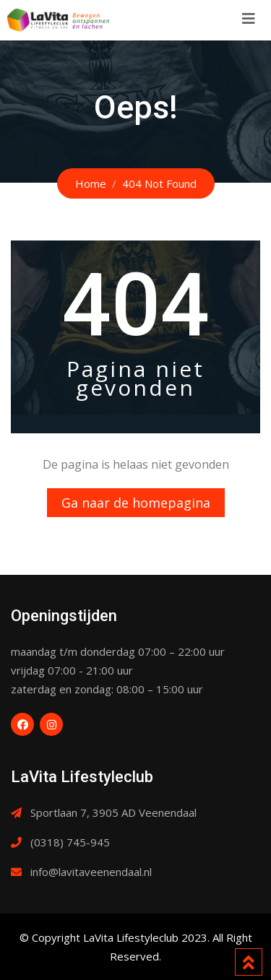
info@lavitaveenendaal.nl (91, 872)
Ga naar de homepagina (136, 503)
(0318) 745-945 (70, 842)
